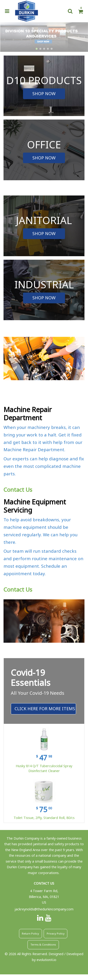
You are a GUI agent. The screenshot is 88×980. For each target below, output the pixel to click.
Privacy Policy (56, 933)
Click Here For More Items (45, 709)
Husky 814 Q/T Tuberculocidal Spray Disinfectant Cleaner (44, 768)
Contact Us (18, 490)
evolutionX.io (46, 960)
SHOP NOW (44, 94)
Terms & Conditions (43, 944)
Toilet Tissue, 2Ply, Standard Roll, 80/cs (44, 818)
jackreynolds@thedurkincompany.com (44, 909)
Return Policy (30, 933)
